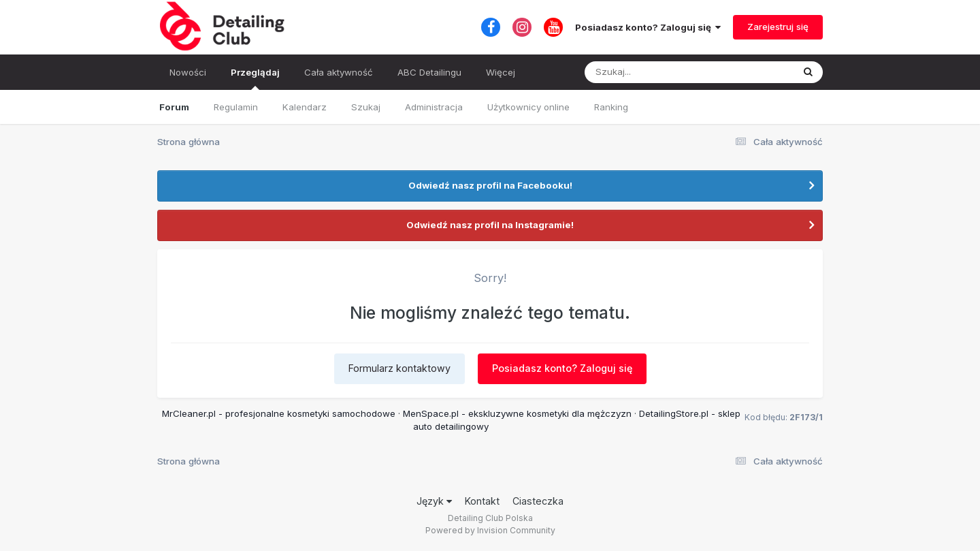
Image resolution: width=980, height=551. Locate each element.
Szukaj (366, 107)
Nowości (188, 72)
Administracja (434, 107)
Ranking (611, 107)
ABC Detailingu (429, 72)
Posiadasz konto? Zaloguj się (648, 27)
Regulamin (236, 107)
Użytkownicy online (528, 107)
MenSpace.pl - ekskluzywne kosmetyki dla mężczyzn (517, 413)
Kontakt (482, 501)
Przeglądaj (255, 78)
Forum (174, 107)
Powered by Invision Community (490, 530)
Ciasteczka (538, 501)
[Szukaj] (655, 72)
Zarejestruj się (778, 27)
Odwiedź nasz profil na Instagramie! (490, 225)
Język (434, 501)
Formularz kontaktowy (399, 368)
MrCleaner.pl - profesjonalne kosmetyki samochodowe (279, 413)
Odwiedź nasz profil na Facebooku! (490, 185)
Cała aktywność (339, 72)
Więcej (501, 72)
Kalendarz (305, 107)
